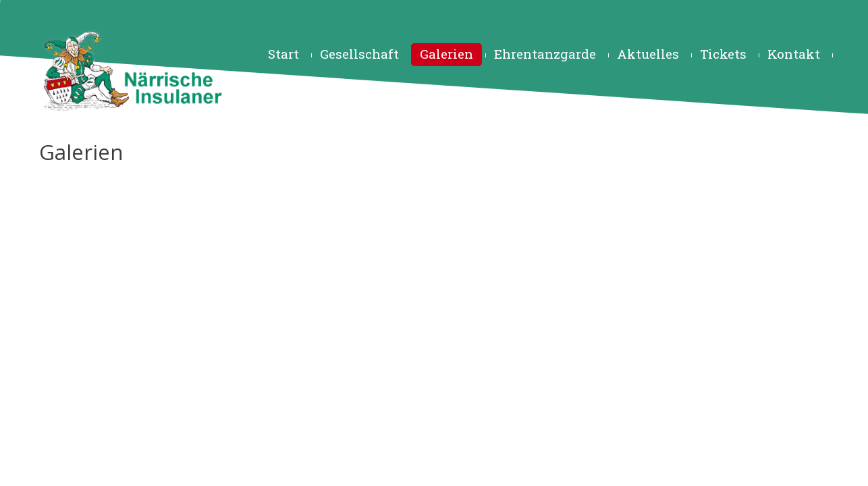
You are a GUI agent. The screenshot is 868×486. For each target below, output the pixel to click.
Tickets (723, 54)
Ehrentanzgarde (545, 54)
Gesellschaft (359, 54)
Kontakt (794, 54)
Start (283, 54)
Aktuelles (648, 54)
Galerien (446, 54)
